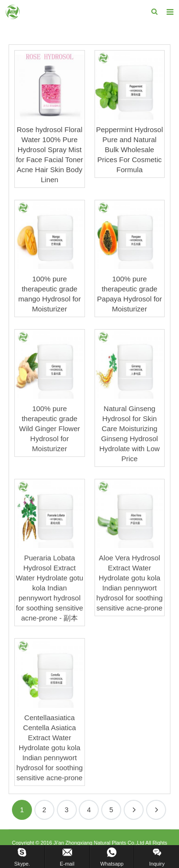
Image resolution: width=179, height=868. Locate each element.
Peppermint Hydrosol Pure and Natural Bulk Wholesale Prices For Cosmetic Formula (129, 150)
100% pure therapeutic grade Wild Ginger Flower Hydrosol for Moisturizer (50, 429)
